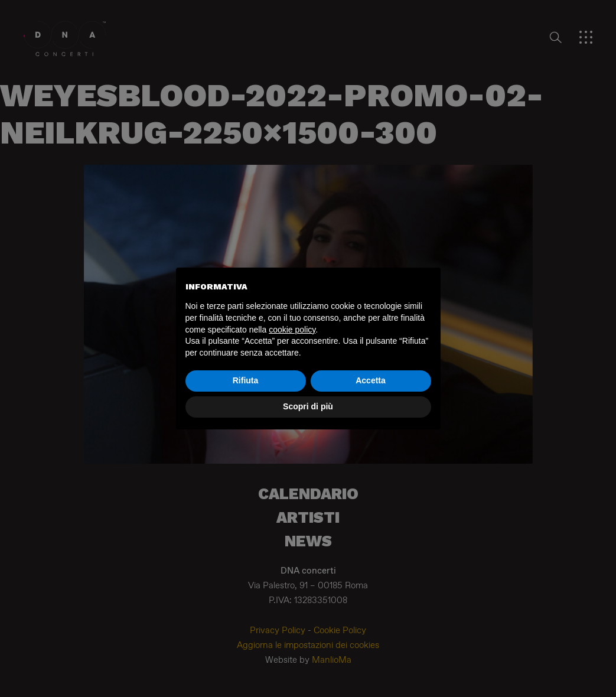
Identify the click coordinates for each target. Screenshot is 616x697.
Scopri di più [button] (308, 406)
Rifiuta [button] (246, 380)
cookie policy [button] (292, 330)
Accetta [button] (371, 380)
